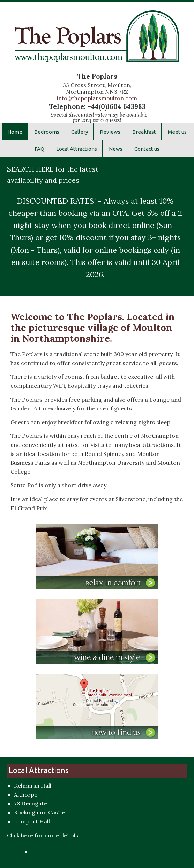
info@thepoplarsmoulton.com (97, 98)
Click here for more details (43, 835)
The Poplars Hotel (97, 41)
